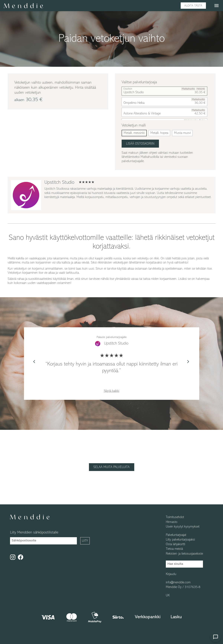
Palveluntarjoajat (176, 535)
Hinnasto (172, 522)
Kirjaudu (171, 574)
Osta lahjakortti (175, 544)
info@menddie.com (178, 583)
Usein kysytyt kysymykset (183, 527)
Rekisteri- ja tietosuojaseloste (184, 554)
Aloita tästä (193, 6)
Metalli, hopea (159, 133)
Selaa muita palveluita (111, 467)
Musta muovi (182, 133)
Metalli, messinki (134, 133)
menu (217, 6)
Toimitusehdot (175, 517)
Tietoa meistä (174, 549)
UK (168, 596)
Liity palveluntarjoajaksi (180, 540)
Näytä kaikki (111, 391)
